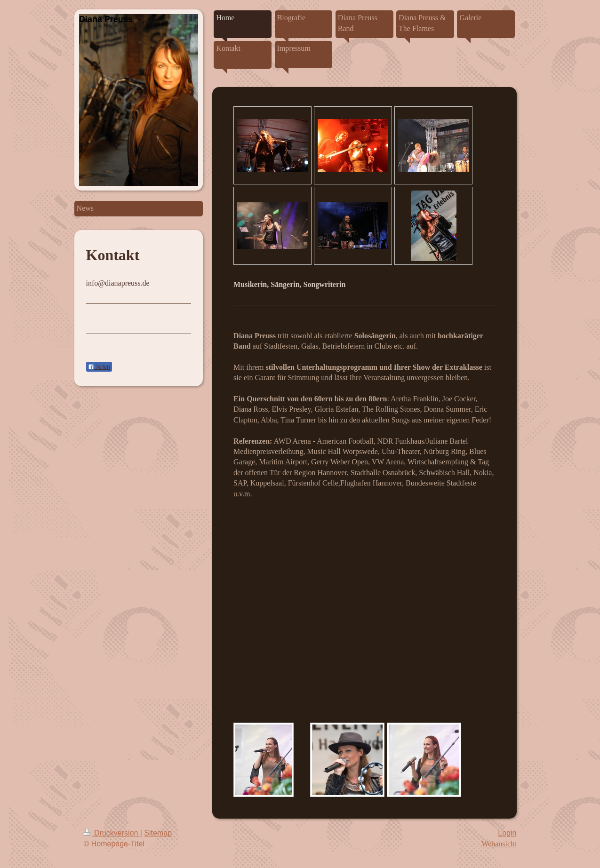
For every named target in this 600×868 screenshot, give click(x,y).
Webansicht (499, 844)
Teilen (99, 367)
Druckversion (112, 833)
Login (507, 833)
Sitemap (158, 833)
